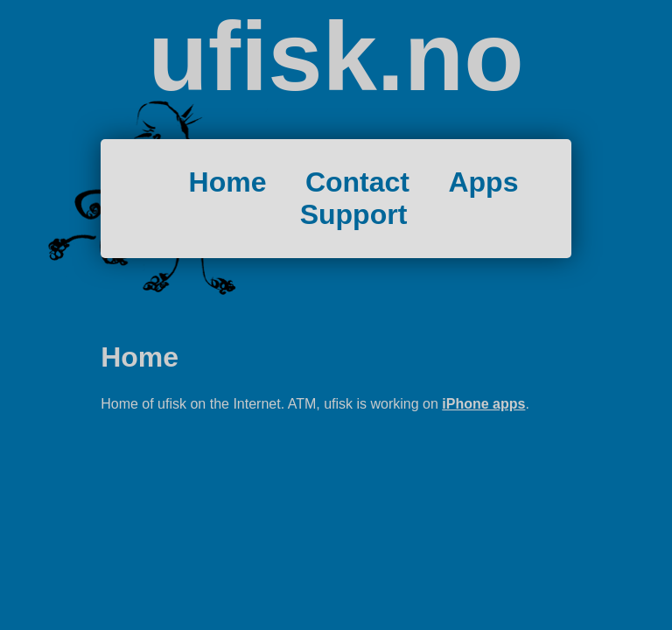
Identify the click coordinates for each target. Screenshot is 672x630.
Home (228, 182)
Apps (483, 182)
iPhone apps (483, 404)
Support (354, 214)
